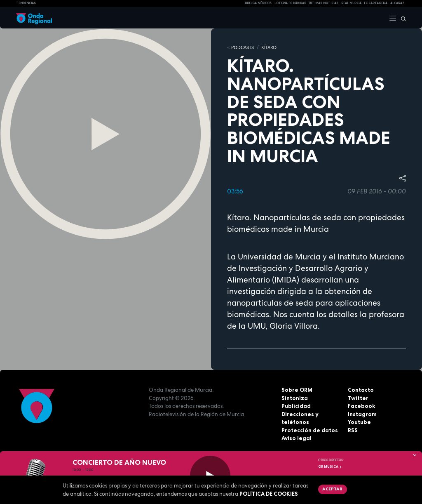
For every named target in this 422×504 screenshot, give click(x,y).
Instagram (362, 414)
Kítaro (269, 47)
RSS (353, 430)
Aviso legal (297, 438)
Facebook (361, 406)
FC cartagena (376, 3)
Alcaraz (397, 3)
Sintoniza (295, 398)
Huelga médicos (258, 3)
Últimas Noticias (324, 3)
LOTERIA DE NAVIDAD (290, 3)
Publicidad (296, 406)
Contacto (361, 390)
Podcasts (243, 47)
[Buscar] (401, 18)
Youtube (359, 422)
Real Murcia (351, 3)
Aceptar (332, 489)
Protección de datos (310, 430)
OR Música (330, 466)
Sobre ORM (297, 390)
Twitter (358, 398)
